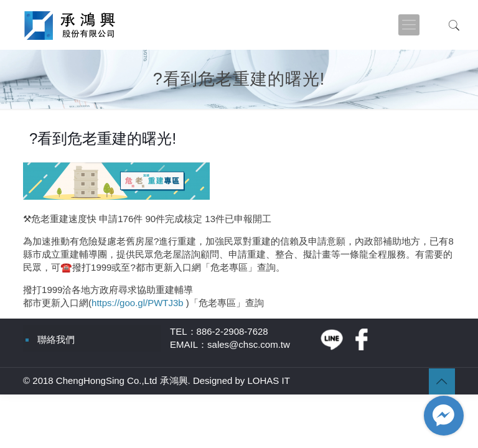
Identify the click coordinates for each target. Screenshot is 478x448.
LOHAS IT (269, 380)
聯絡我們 (56, 339)
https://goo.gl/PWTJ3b (138, 303)
